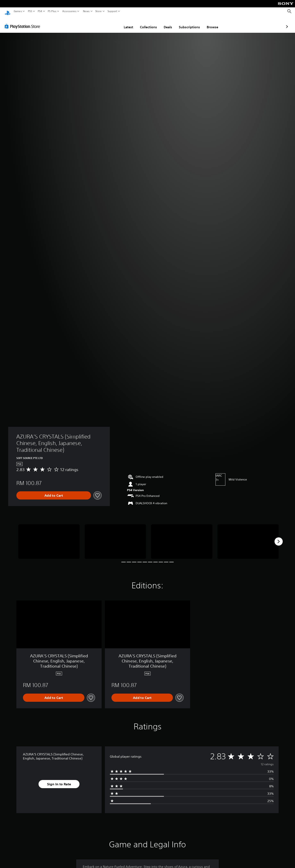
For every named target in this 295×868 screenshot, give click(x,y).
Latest (104, 23)
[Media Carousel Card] (49, 538)
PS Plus (52, 11)
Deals (144, 23)
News (86, 11)
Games (18, 11)
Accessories (69, 11)
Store (99, 11)
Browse (188, 23)
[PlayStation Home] (8, 11)
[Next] (279, 538)
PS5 (30, 11)
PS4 (40, 11)
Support (112, 11)
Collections (124, 23)
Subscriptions (165, 23)
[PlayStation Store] (23, 22)
